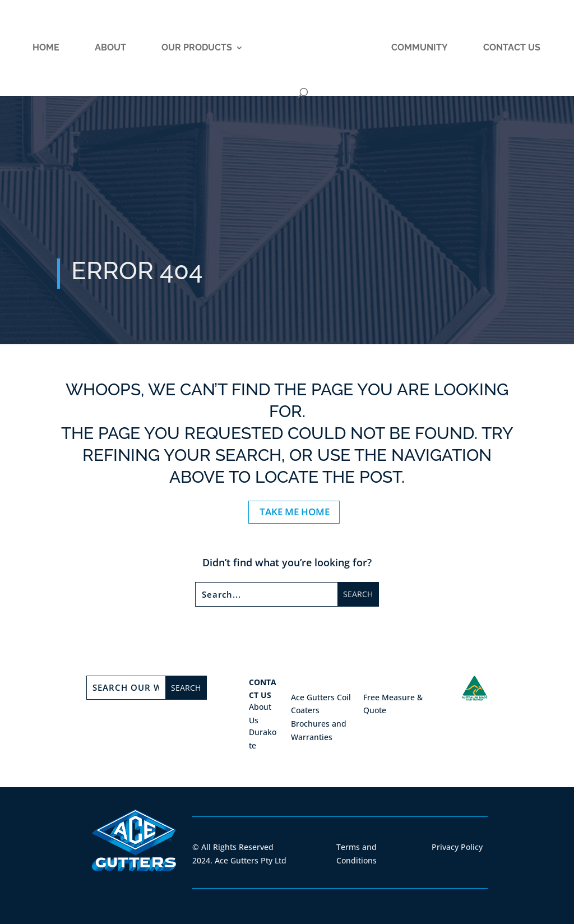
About (110, 48)
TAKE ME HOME (295, 512)
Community (420, 48)
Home (46, 48)
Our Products (197, 48)
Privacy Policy (457, 847)
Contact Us (512, 48)
